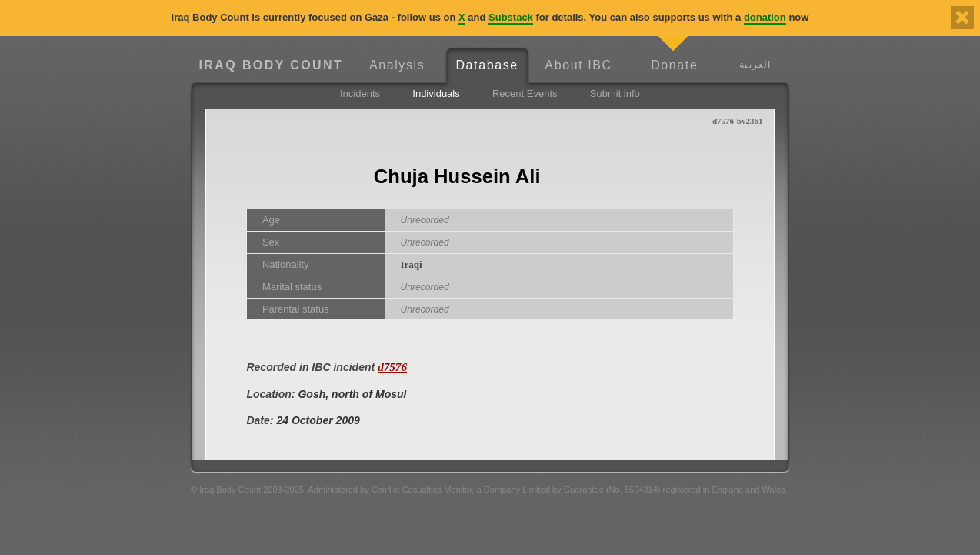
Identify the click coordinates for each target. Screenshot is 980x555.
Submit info (615, 94)
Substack (511, 17)
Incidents (360, 94)
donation (765, 17)
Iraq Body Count (271, 65)
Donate (674, 65)
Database (487, 65)
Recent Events (525, 94)
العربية (755, 64)
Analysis (397, 65)
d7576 (392, 367)
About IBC (578, 65)
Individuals (436, 94)
